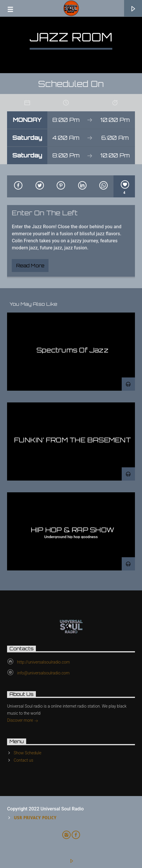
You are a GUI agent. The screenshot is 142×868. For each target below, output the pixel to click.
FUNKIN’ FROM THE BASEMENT (72, 440)
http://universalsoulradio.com (43, 662)
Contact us (24, 760)
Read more (30, 266)
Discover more (23, 721)
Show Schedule (28, 753)
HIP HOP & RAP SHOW (72, 530)
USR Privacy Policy (35, 818)
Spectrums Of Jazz (72, 350)
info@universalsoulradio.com (43, 673)
